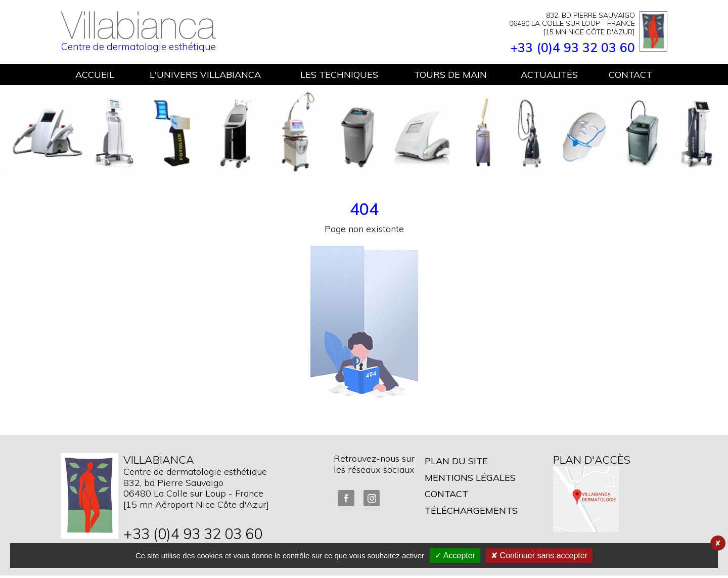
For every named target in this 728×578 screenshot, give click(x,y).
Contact (446, 494)
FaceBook (346, 498)
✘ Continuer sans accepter (539, 555)
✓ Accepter (455, 555)
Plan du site (456, 461)
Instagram (372, 498)
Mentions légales (470, 478)
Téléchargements (471, 510)
